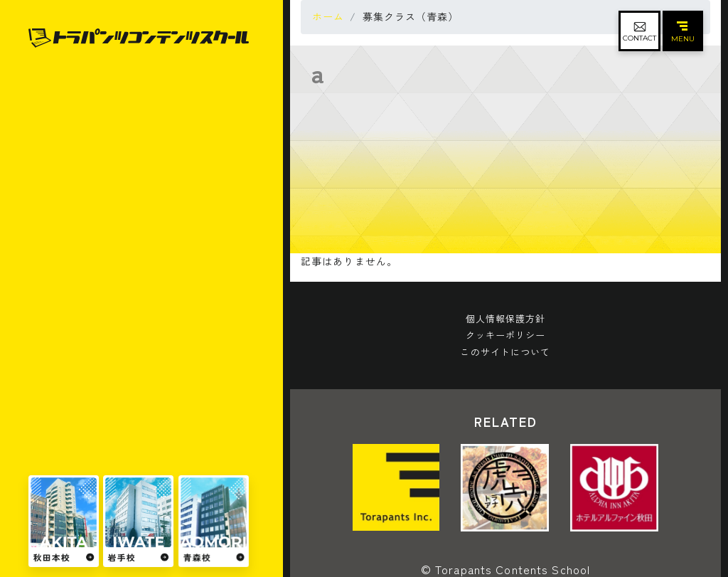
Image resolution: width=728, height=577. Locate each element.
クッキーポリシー (506, 335)
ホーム (328, 16)
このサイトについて (505, 352)
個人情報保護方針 (506, 318)
